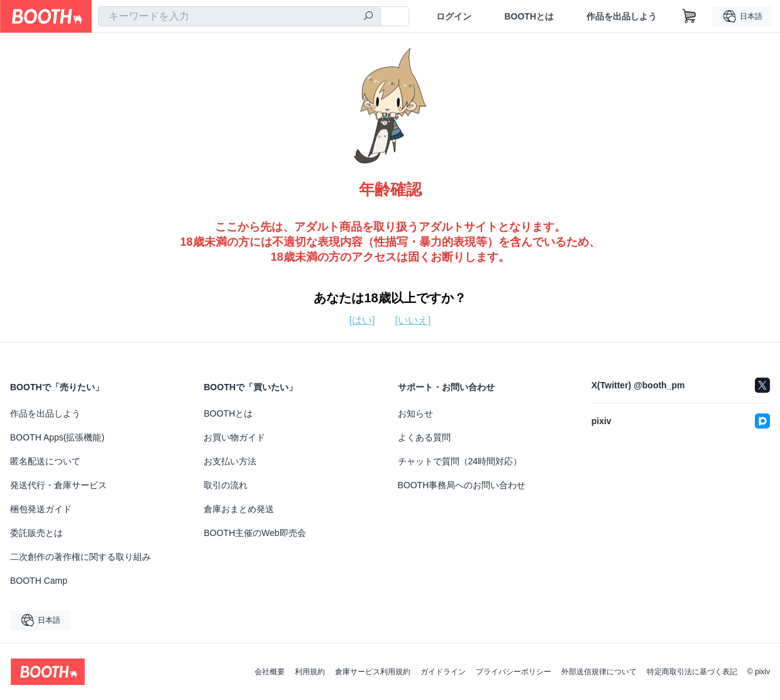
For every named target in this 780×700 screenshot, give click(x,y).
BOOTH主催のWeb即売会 (255, 533)
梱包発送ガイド (41, 509)
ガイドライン (443, 672)
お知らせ (415, 413)
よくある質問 (424, 437)
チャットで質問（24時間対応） (460, 461)
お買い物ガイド (234, 437)
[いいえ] (413, 320)
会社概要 (270, 672)
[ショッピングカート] (689, 16)
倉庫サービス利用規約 (373, 672)
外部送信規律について (599, 672)
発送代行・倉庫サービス (58, 485)
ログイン (454, 16)
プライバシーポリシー (514, 672)
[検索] (368, 17)
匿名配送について (45, 461)
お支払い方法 (230, 461)
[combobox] (239, 16)
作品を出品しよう (622, 16)
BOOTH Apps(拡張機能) (57, 437)
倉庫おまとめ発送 (239, 509)
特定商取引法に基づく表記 (692, 672)
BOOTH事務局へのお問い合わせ (462, 485)
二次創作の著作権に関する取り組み (80, 557)
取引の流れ (226, 485)
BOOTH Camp (39, 581)
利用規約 (310, 672)
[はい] (362, 320)
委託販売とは (36, 533)
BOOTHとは (529, 16)
